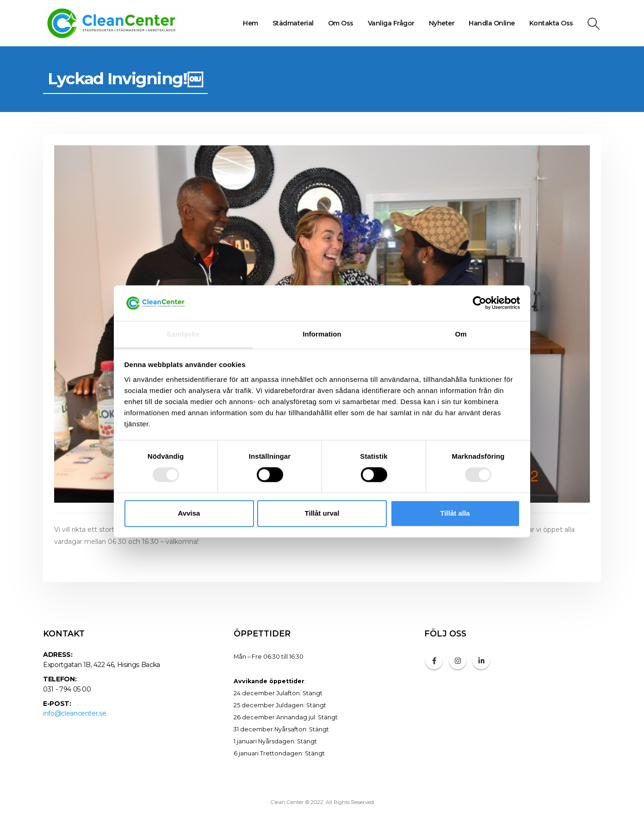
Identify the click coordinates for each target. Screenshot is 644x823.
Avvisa (189, 513)
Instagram (458, 661)
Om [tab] (461, 334)
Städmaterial (293, 23)
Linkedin (481, 661)
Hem (251, 23)
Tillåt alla (455, 513)
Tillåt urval (322, 513)
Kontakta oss (551, 23)
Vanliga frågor (391, 23)
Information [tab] (322, 334)
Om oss (341, 23)
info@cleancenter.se (74, 713)
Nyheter (442, 23)
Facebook (434, 661)
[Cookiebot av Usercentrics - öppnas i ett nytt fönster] (480, 303)
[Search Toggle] (594, 24)
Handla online (492, 23)
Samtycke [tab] (183, 334)
